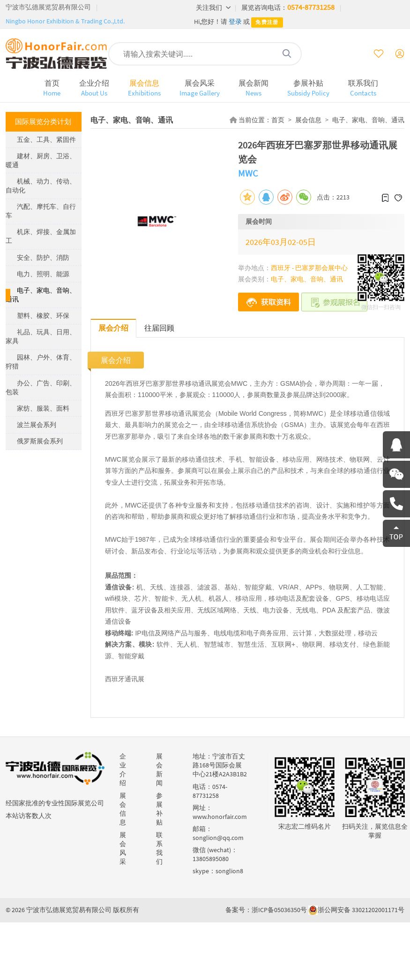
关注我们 (213, 7)
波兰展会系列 (37, 425)
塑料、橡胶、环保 (43, 316)
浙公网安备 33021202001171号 (361, 910)
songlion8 (229, 871)
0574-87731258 (311, 7)
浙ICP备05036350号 (279, 910)
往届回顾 (159, 328)
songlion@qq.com (218, 838)
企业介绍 (94, 88)
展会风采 (200, 88)
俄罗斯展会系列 (40, 441)
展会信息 (144, 88)
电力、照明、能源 (43, 274)
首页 (52, 88)
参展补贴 (308, 88)
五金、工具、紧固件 (46, 140)
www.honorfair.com (220, 817)
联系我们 (363, 88)
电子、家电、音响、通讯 (368, 120)
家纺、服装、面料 (43, 408)
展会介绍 (113, 328)
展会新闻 (253, 88)
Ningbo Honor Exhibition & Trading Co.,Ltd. (65, 21)
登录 (235, 22)
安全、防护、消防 (43, 258)
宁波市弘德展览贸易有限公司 (48, 7)
